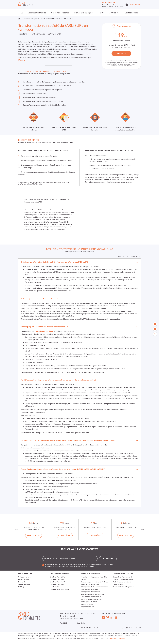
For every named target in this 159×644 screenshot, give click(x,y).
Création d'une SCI (56, 587)
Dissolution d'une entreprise (123, 577)
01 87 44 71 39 (109, 3)
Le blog (21, 587)
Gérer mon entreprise (60, 13)
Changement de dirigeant (90, 589)
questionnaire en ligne (44, 331)
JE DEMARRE (121, 53)
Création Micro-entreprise (59, 589)
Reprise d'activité (88, 607)
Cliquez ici (22, 60)
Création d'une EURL (57, 577)
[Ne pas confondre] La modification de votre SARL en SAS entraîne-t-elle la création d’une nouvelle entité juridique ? (68, 440)
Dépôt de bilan (118, 584)
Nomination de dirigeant (90, 584)
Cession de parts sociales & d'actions (95, 582)
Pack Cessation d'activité (122, 582)
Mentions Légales (120, 628)
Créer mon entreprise (37, 13)
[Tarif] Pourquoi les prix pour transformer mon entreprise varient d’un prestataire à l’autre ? (58, 380)
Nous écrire (81, 623)
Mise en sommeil (87, 604)
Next (142, 530)
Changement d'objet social (91, 592)
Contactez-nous (131, 13)
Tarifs (101, 13)
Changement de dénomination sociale (95, 587)
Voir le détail (34, 535)
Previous (17, 530)
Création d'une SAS (57, 584)
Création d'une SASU (57, 582)
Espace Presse (24, 579)
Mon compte (132, 4)
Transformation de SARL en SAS (93, 597)
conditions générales (117, 638)
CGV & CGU (85, 628)
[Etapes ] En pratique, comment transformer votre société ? (45, 327)
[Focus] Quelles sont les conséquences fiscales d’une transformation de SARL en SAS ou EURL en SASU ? (63, 469)
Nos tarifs (22, 582)
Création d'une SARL (57, 579)
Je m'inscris (108, 559)
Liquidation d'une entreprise (123, 579)
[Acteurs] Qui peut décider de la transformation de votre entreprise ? (49, 299)
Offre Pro (114, 13)
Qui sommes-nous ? (25, 577)
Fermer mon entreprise (84, 13)
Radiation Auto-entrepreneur (123, 587)
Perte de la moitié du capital (91, 599)
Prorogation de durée (89, 602)
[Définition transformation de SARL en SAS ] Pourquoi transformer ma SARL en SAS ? (55, 262)
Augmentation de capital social (92, 594)
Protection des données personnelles (102, 628)
